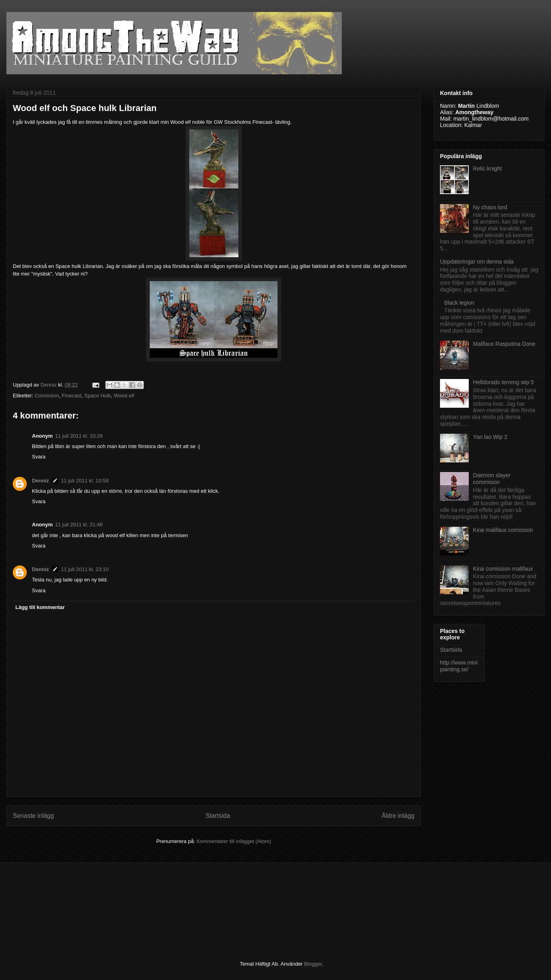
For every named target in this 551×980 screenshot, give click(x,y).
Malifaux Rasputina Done (504, 344)
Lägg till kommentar (40, 607)
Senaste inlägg (33, 816)
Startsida (218, 816)
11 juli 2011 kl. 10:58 (85, 481)
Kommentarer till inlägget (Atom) (234, 841)
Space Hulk (97, 396)
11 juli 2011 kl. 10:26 (79, 436)
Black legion (460, 303)
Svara (39, 457)
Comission (47, 396)
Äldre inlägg (398, 816)
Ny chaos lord (490, 207)
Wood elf (124, 396)
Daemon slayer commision (492, 479)
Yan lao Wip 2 (490, 437)
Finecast (72, 396)
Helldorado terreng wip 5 (504, 382)
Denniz (41, 481)
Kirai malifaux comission (503, 530)
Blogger (313, 964)
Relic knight (488, 169)
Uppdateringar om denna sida (477, 262)
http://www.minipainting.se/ (459, 666)
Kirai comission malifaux (503, 569)
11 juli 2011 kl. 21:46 (79, 525)
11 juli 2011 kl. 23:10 (85, 569)
